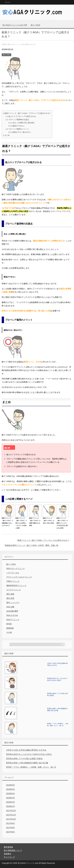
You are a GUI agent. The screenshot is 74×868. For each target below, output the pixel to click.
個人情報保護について (13, 850)
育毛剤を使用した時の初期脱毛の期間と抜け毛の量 (27, 763)
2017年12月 (11, 811)
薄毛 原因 (10, 594)
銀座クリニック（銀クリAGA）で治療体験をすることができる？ (8, 521)
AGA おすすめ (12, 615)
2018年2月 (10, 802)
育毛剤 (9, 624)
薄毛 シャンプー (13, 603)
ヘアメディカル (13, 573)
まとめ (6, 135)
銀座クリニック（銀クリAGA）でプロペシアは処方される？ (27, 113)
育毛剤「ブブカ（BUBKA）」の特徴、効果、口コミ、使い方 (31, 767)
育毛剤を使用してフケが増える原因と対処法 (24, 759)
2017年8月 (10, 828)
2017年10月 (11, 819)
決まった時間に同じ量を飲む (22, 123)
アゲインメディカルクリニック (19, 577)
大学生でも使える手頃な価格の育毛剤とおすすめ (26, 750)
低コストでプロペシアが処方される (21, 116)
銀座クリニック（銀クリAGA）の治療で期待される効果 (35, 521)
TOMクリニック (13, 581)
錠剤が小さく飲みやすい (20, 132)
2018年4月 (10, 794)
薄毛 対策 (10, 598)
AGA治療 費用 (12, 611)
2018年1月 (10, 806)
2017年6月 (10, 832)
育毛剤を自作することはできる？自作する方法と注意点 (29, 754)
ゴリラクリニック (14, 590)
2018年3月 (10, 798)
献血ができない (16, 126)
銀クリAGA (6, 55)
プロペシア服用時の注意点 (17, 120)
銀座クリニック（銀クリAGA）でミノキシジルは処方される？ (43, 540)
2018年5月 (10, 789)
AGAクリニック (13, 620)
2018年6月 (10, 785)
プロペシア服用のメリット (17, 129)
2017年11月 (11, 815)
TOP (15, 25)
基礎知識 (10, 628)
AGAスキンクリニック (16, 569)
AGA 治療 (10, 607)
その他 (9, 632)
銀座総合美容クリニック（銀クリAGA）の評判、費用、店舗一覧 (32, 545)
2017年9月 (10, 823)
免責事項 (7, 854)
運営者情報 (8, 847)
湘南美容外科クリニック (16, 586)
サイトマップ (9, 857)
